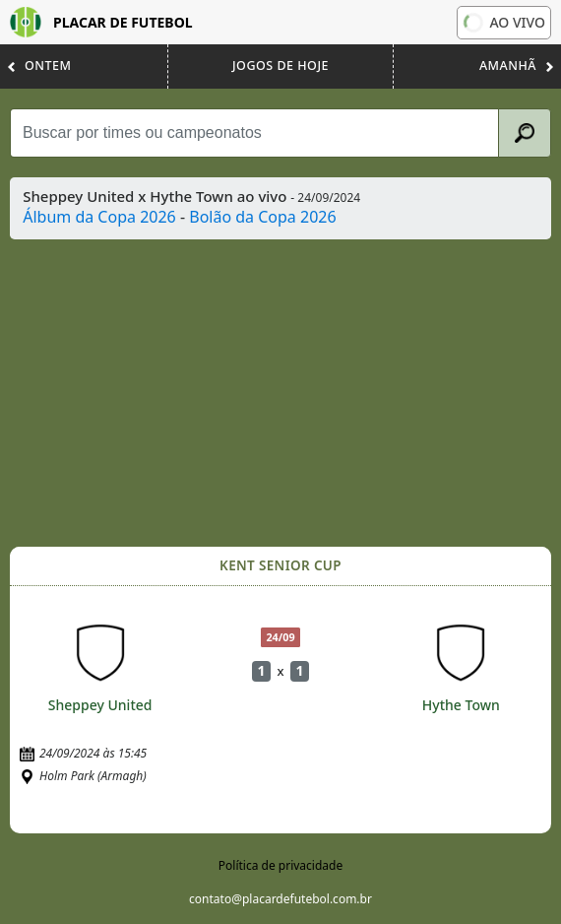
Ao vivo (504, 22)
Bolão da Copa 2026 (262, 217)
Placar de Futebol (101, 22)
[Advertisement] (282, 393)
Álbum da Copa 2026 (99, 217)
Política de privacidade (280, 865)
